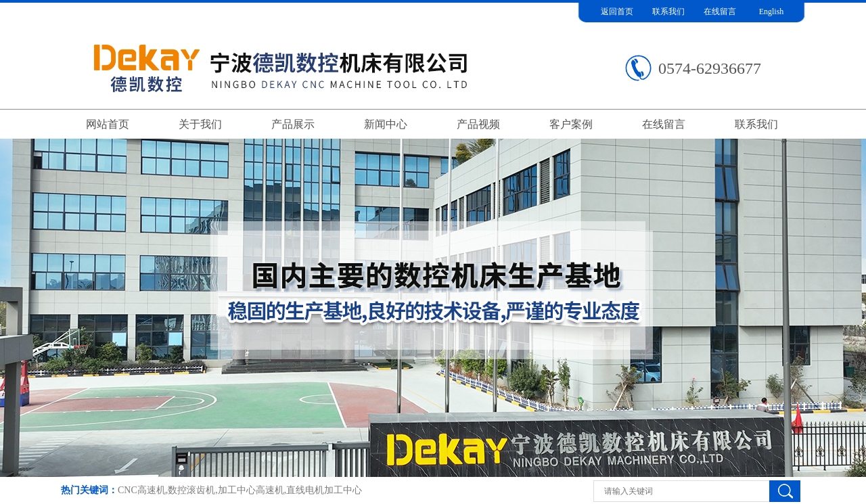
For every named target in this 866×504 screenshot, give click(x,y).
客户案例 (571, 124)
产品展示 (293, 124)
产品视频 (478, 124)
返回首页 (617, 12)
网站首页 (108, 124)
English (772, 12)
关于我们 (200, 124)
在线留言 (720, 12)
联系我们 (668, 12)
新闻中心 (386, 124)
